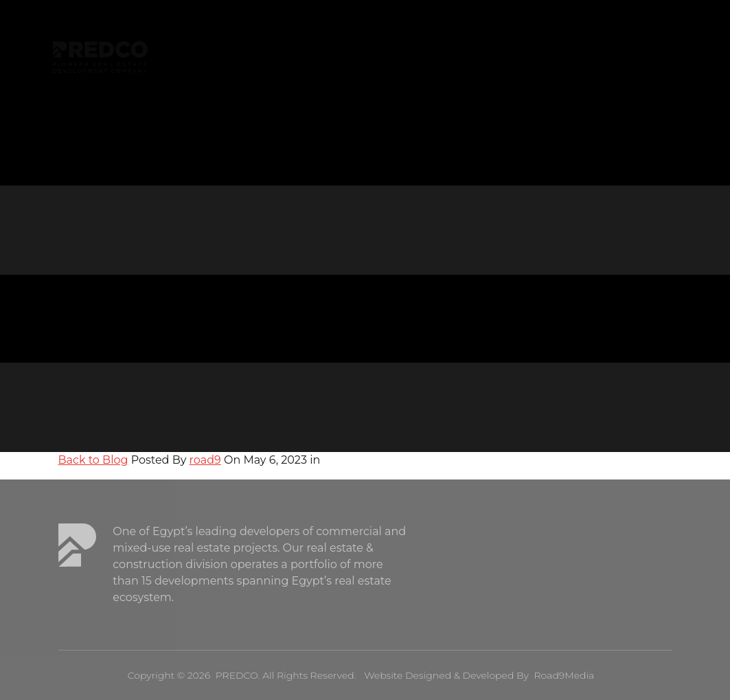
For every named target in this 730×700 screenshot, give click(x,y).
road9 (205, 460)
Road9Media (564, 675)
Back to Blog (93, 460)
